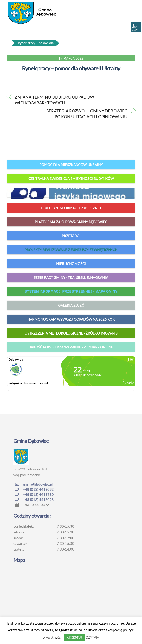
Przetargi (71, 236)
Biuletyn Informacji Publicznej (71, 208)
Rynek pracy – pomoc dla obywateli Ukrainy (71, 68)
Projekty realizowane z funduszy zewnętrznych (71, 250)
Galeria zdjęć (71, 305)
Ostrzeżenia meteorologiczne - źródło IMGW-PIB (71, 333)
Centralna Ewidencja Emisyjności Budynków (71, 179)
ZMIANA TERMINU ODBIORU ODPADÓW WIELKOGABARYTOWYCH (54, 100)
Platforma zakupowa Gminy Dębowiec (71, 222)
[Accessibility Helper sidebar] (136, 27)
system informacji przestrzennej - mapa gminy (71, 291)
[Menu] (130, 6)
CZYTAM (93, 637)
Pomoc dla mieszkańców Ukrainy (71, 165)
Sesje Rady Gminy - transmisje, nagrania (71, 277)
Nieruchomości (71, 264)
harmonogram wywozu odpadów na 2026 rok (71, 319)
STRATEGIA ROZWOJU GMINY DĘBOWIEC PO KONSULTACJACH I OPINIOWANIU (87, 114)
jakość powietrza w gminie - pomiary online (71, 347)
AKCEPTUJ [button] (74, 638)
